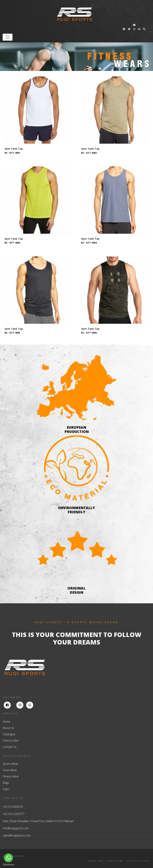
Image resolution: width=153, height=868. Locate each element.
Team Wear (10, 770)
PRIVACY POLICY (139, 861)
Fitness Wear (11, 776)
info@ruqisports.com (16, 828)
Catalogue (9, 734)
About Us (8, 728)
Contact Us (10, 747)
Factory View (11, 740)
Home (6, 722)
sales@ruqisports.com (17, 835)
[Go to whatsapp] (8, 858)
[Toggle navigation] (8, 37)
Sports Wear (10, 764)
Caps (6, 789)
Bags (6, 783)
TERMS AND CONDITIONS (105, 861)
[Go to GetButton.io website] (8, 864)
